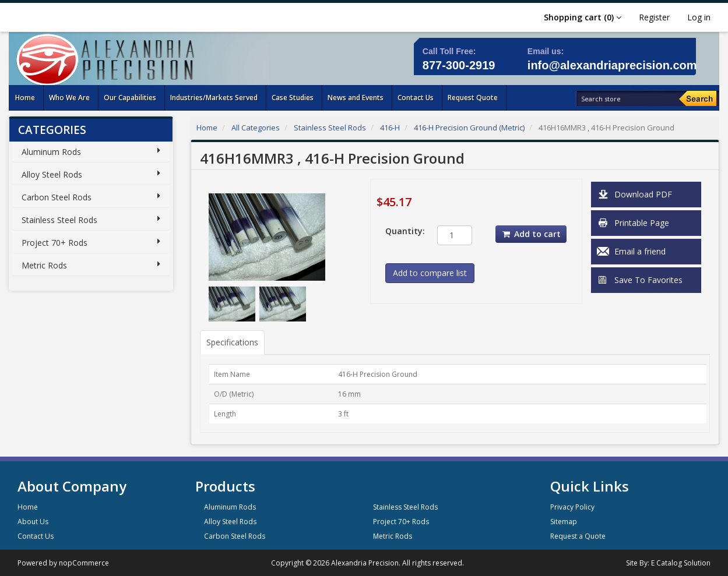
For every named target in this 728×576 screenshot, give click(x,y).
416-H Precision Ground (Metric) (469, 128)
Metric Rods (44, 265)
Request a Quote (578, 536)
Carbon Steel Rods (57, 197)
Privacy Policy (572, 507)
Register (654, 17)
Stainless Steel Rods (59, 220)
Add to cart (531, 234)
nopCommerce (84, 563)
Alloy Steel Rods (52, 174)
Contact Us (36, 536)
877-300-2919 (459, 65)
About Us (33, 522)
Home (207, 128)
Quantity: (402, 231)
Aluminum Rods (51, 152)
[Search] (698, 98)
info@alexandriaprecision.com (612, 65)
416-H (390, 128)
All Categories (256, 128)
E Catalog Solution (681, 563)
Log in (699, 17)
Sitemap (564, 522)
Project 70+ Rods (54, 243)
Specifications (232, 342)
